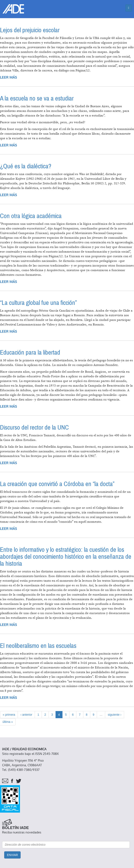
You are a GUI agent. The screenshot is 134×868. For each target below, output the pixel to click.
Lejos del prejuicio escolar (30, 30)
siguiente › (115, 715)
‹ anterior (26, 715)
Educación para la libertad (30, 353)
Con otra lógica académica (31, 216)
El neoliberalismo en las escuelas (38, 646)
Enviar (12, 855)
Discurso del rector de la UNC (34, 428)
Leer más (9, 77)
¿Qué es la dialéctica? (26, 166)
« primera (9, 715)
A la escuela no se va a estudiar (37, 98)
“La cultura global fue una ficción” (38, 303)
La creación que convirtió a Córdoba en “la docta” (57, 484)
